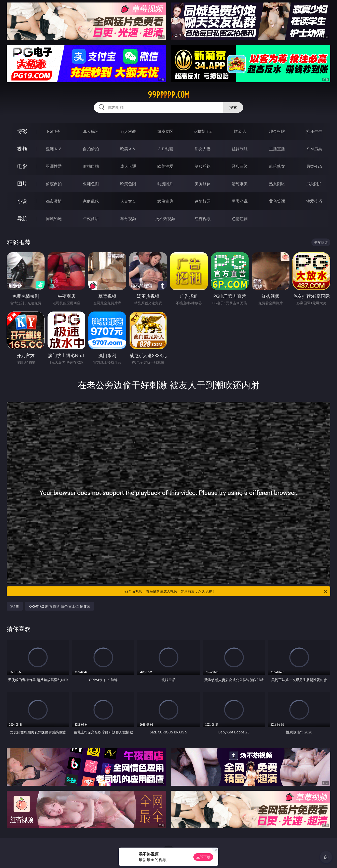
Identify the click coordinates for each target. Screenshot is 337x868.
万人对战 (128, 131)
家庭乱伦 (91, 201)
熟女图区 (277, 184)
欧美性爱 (165, 166)
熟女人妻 (203, 149)
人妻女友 (128, 201)
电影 (22, 166)
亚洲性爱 (54, 166)
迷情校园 (203, 201)
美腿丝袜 (203, 184)
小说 (22, 201)
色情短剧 (240, 219)
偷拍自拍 (91, 166)
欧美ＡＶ (128, 149)
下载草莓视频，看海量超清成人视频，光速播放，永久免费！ (225, 591)
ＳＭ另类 (314, 149)
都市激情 (54, 201)
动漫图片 (165, 184)
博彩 (22, 131)
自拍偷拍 (91, 149)
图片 (22, 184)
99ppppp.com (169, 95)
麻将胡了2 (202, 131)
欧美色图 (128, 184)
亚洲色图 (91, 184)
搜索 (233, 107)
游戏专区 (165, 131)
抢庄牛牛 (314, 131)
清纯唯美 (240, 184)
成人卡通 (128, 166)
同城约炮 (54, 219)
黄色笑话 (277, 201)
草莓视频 (128, 219)
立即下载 (203, 857)
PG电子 (54, 131)
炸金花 (240, 131)
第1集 (15, 606)
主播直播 (277, 149)
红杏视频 (203, 219)
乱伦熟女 (277, 166)
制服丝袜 (203, 166)
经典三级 (240, 166)
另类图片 (314, 184)
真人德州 (91, 131)
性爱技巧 (314, 201)
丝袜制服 (240, 149)
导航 (22, 218)
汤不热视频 (165, 219)
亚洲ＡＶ (54, 149)
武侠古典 (165, 201)
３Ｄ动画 (165, 149)
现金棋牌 (277, 131)
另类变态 (314, 166)
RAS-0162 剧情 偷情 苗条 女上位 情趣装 (59, 606)
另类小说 (240, 201)
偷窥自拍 (54, 184)
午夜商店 (91, 219)
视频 (22, 149)
